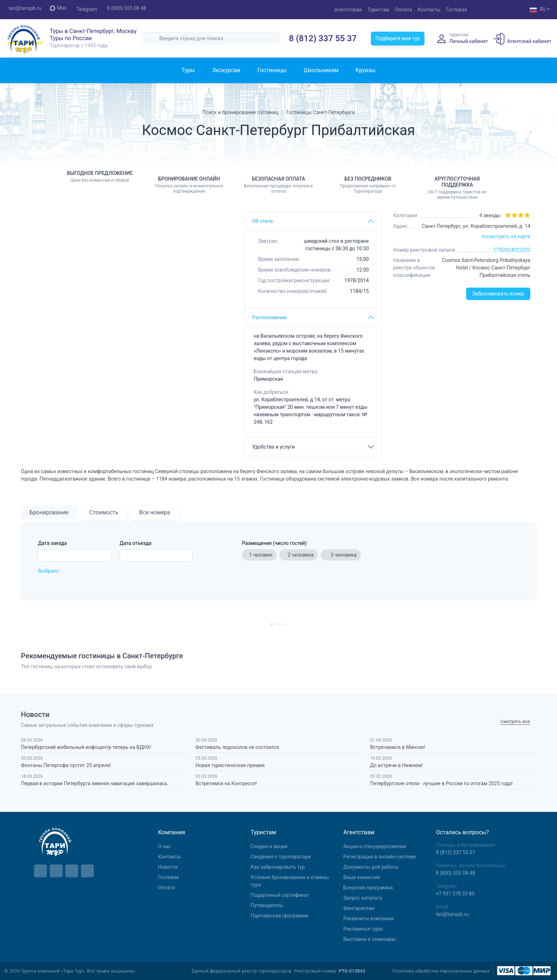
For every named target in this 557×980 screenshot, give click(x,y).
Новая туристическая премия (230, 765)
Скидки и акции (269, 846)
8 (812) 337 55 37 (323, 38)
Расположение (269, 317)
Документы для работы (371, 867)
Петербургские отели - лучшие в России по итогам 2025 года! (441, 783)
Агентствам (348, 10)
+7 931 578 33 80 (455, 894)
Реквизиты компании (368, 919)
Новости (168, 867)
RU (538, 10)
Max (58, 8)
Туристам (378, 10)
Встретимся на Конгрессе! (226, 783)
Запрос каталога (363, 898)
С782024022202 (512, 250)
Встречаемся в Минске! (398, 747)
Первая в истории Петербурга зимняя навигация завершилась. (95, 783)
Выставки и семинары (369, 939)
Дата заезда (52, 543)
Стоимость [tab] (104, 512)
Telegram (87, 9)
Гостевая (457, 10)
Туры (188, 70)
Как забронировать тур (278, 867)
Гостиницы (272, 70)
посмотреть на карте (506, 236)
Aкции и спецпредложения (375, 846)
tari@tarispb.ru (25, 8)
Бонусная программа (368, 888)
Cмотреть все (515, 722)
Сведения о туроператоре (281, 857)
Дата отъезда (136, 543)
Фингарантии (359, 908)
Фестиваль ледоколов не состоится (237, 747)
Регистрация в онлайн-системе (380, 857)
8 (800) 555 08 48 (126, 8)
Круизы (366, 70)
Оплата (404, 10)
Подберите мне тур (398, 38)
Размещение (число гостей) (274, 543)
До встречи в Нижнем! (396, 765)
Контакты (429, 10)
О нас (164, 846)
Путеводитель (267, 905)
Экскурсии (226, 70)
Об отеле (263, 221)
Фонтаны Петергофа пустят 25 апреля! (66, 765)
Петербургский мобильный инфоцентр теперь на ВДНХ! (86, 747)
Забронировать (498, 294)
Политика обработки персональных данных (441, 971)
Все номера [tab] (155, 512)
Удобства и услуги (274, 447)
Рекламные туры (363, 929)
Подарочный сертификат (280, 895)
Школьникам (321, 70)
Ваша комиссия (361, 877)
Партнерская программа (280, 916)
